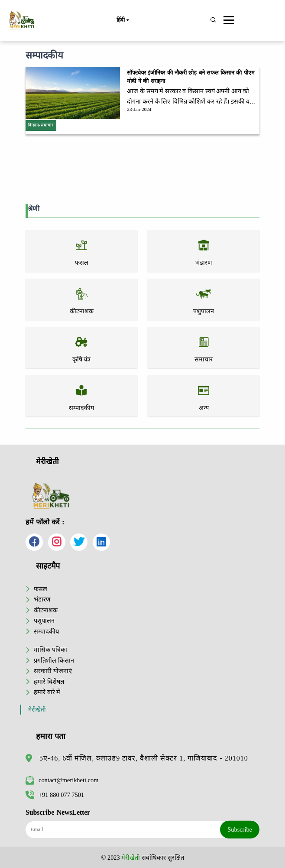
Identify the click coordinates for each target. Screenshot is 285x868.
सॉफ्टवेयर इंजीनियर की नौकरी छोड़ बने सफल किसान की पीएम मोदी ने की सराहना (191, 77)
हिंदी (123, 20)
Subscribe (240, 829)
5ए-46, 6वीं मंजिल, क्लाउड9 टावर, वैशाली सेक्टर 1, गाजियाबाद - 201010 (144, 758)
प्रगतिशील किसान (54, 660)
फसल (40, 589)
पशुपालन (44, 621)
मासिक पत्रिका (50, 650)
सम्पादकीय (46, 631)
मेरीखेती (37, 710)
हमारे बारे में (47, 692)
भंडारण (42, 599)
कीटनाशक (46, 610)
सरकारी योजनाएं (53, 671)
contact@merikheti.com (62, 780)
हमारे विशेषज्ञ (49, 682)
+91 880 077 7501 (55, 795)
